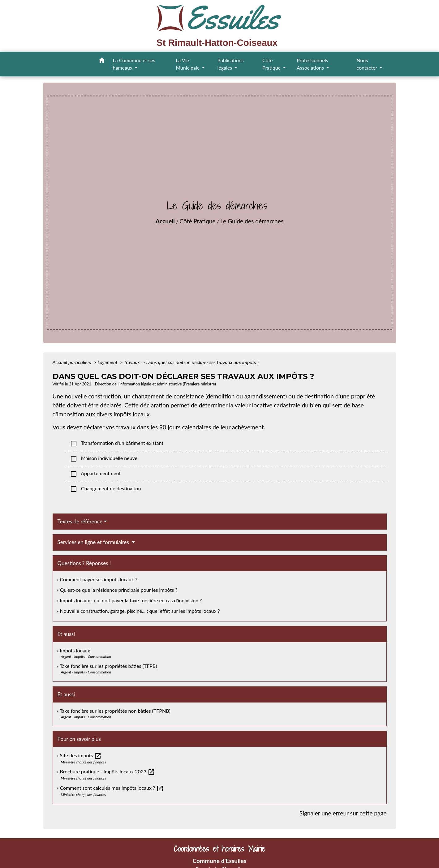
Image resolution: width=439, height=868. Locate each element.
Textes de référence (80, 521)
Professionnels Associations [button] (312, 64)
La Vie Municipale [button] (188, 64)
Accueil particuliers (73, 362)
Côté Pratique (197, 221)
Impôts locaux (75, 650)
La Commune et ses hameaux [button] (134, 64)
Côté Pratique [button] (272, 64)
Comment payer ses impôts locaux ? (98, 579)
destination (319, 396)
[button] (102, 61)
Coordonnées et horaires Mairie (219, 849)
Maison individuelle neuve (104, 459)
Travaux (132, 362)
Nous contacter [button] (368, 64)
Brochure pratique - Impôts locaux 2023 (107, 771)
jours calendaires (189, 427)
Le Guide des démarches (252, 221)
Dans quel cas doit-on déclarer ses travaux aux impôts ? (203, 362)
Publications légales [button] (230, 64)
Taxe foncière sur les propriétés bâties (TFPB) (108, 666)
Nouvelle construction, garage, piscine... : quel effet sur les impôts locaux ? (140, 611)
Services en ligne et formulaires (94, 542)
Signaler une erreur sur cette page (343, 813)
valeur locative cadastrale (268, 405)
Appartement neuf (95, 474)
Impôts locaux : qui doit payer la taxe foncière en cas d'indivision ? (131, 600)
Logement (108, 362)
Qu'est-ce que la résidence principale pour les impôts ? (118, 590)
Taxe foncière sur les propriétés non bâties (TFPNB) (115, 711)
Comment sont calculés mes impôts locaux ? (112, 788)
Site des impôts (81, 755)
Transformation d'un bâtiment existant (117, 444)
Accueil (165, 221)
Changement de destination (105, 489)
